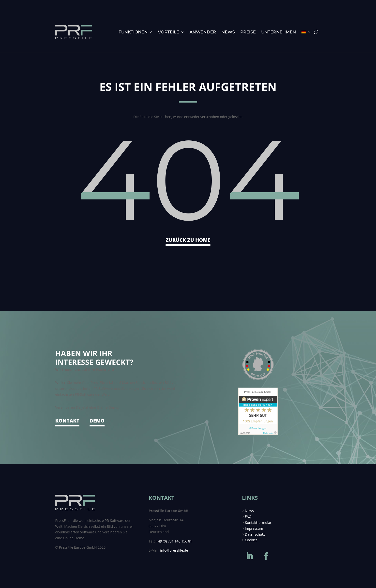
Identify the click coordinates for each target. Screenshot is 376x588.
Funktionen (133, 32)
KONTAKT (67, 421)
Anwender (203, 32)
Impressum (254, 528)
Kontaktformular (258, 522)
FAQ (248, 517)
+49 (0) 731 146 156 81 (174, 541)
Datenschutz (255, 534)
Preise (248, 32)
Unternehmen (278, 32)
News (228, 32)
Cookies (251, 540)
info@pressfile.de (174, 550)
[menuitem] (306, 32)
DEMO (97, 421)
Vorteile (168, 32)
